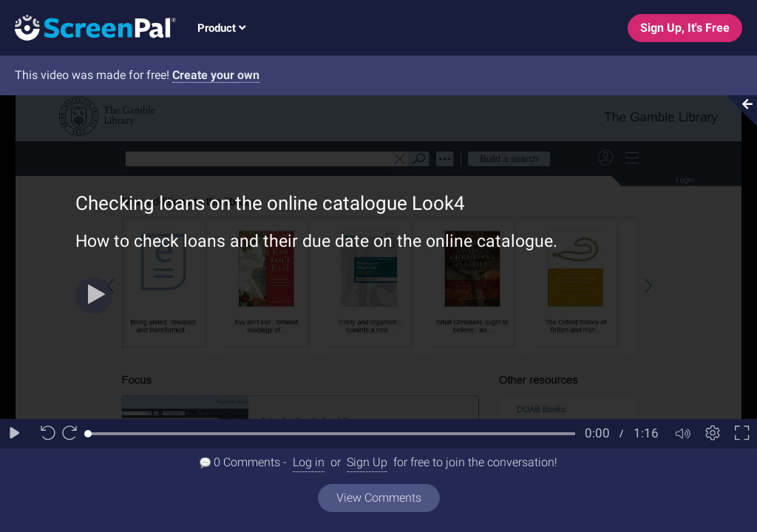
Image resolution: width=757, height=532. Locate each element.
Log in (309, 462)
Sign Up (367, 462)
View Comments (379, 498)
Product (221, 28)
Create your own (216, 75)
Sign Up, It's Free (685, 28)
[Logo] (88, 27)
